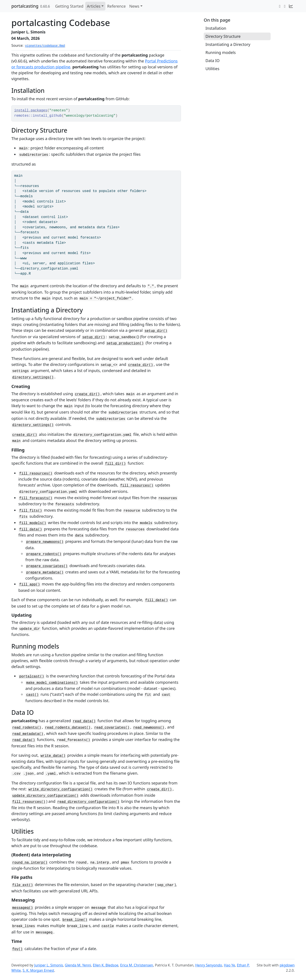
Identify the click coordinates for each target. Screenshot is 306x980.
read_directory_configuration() (88, 802)
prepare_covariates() (47, 566)
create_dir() (140, 365)
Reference (116, 6)
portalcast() (32, 677)
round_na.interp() (30, 863)
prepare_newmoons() (45, 542)
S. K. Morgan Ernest (38, 970)
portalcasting (25, 6)
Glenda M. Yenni (78, 965)
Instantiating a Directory (228, 44)
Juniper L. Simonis (49, 965)
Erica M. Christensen (137, 965)
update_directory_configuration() (45, 796)
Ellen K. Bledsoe (106, 965)
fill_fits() (31, 511)
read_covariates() (112, 728)
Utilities (212, 69)
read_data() (84, 721)
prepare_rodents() (44, 554)
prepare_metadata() (45, 573)
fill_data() (31, 530)
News (134, 6)
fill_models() (33, 523)
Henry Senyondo (209, 965)
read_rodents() (27, 728)
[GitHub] (285, 6)
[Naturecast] (291, 6)
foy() (17, 949)
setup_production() (125, 343)
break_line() (75, 920)
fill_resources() (36, 474)
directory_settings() (33, 377)
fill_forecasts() (36, 498)
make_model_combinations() (52, 683)
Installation (216, 28)
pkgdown (287, 965)
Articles (94, 6)
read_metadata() (28, 734)
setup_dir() (156, 331)
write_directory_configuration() (60, 790)
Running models (221, 52)
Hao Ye (229, 965)
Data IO (213, 61)
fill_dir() (116, 464)
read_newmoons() (149, 728)
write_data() (53, 756)
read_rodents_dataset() (68, 728)
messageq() (23, 908)
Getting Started (69, 6)
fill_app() (30, 585)
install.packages (31, 111)
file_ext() (23, 885)
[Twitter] (280, 6)
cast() (32, 695)
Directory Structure (223, 36)
